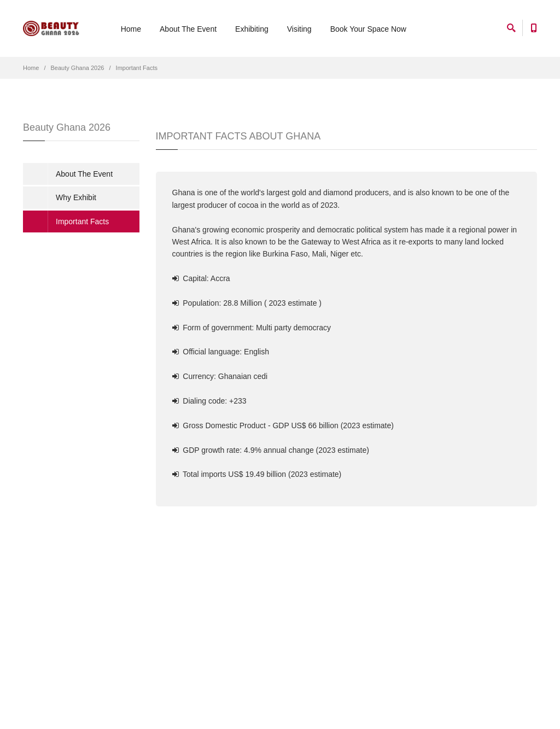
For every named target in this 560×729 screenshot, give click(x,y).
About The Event (188, 29)
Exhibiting (252, 29)
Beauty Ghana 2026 (78, 68)
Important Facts (137, 68)
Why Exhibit (76, 197)
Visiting (299, 29)
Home (131, 29)
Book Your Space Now (368, 29)
